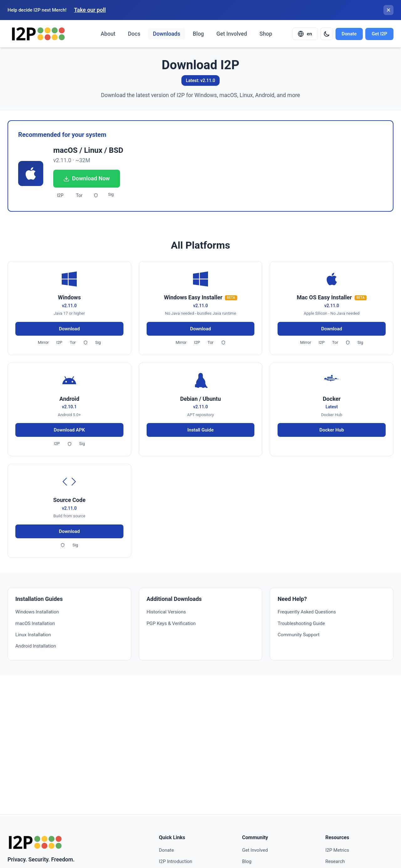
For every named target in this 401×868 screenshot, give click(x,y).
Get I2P (379, 34)
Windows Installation (37, 612)
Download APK (69, 430)
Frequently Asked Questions (307, 612)
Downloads (167, 34)
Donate (349, 34)
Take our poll (90, 10)
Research (335, 861)
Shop (266, 34)
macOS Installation (35, 623)
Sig (111, 194)
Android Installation (36, 646)
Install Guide (200, 430)
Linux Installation (33, 635)
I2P (60, 195)
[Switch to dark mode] (327, 34)
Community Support (298, 635)
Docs (134, 34)
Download (69, 329)
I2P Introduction (175, 861)
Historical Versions (166, 612)
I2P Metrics (337, 850)
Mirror (43, 342)
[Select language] (305, 34)
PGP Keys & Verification (171, 623)
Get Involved (232, 34)
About (108, 34)
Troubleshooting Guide (301, 623)
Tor (79, 195)
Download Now (87, 178)
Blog (198, 34)
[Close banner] (388, 10)
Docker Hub (331, 430)
